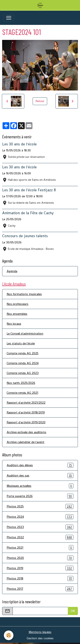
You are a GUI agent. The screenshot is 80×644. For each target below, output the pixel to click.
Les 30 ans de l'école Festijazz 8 (29, 190)
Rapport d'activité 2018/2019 (26, 412)
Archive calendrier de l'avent (25, 442)
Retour (40, 101)
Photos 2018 (40, 578)
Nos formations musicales (24, 294)
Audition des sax (40, 476)
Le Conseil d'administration (25, 333)
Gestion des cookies (40, 638)
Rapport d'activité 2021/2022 (26, 403)
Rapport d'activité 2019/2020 (26, 422)
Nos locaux (14, 324)
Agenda (12, 271)
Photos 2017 (40, 589)
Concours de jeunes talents (25, 236)
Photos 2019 (40, 568)
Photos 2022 (40, 537)
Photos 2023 (40, 527)
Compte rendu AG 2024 (23, 363)
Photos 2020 (40, 558)
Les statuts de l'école (21, 343)
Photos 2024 (40, 517)
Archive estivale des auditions (26, 432)
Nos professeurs (17, 304)
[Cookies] (9, 635)
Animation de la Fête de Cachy (28, 213)
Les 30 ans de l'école (19, 144)
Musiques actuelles (40, 486)
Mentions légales (40, 632)
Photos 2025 (40, 506)
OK (73, 611)
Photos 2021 (40, 548)
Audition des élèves (40, 465)
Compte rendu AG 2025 (23, 353)
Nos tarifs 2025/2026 (21, 383)
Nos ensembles (17, 314)
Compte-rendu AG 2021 (22, 393)
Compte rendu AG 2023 (23, 373)
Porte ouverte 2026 (40, 496)
